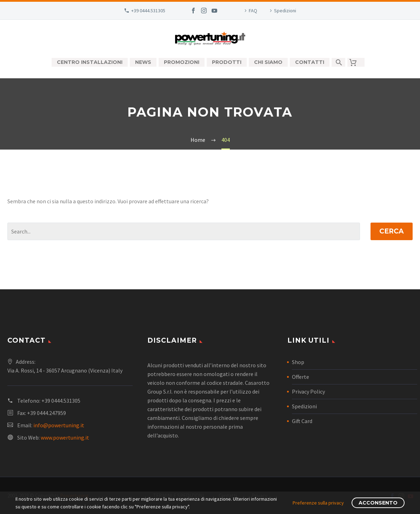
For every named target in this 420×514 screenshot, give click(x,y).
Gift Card (302, 421)
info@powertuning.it (59, 425)
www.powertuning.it (65, 437)
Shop (298, 362)
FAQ (253, 11)
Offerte (301, 377)
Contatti (310, 62)
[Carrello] (356, 62)
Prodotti (227, 62)
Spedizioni (285, 11)
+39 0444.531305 (148, 11)
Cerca (392, 231)
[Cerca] (338, 62)
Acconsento (378, 503)
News (143, 62)
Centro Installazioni (90, 62)
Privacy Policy (308, 391)
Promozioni (182, 62)
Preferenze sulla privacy (318, 503)
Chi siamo (268, 62)
